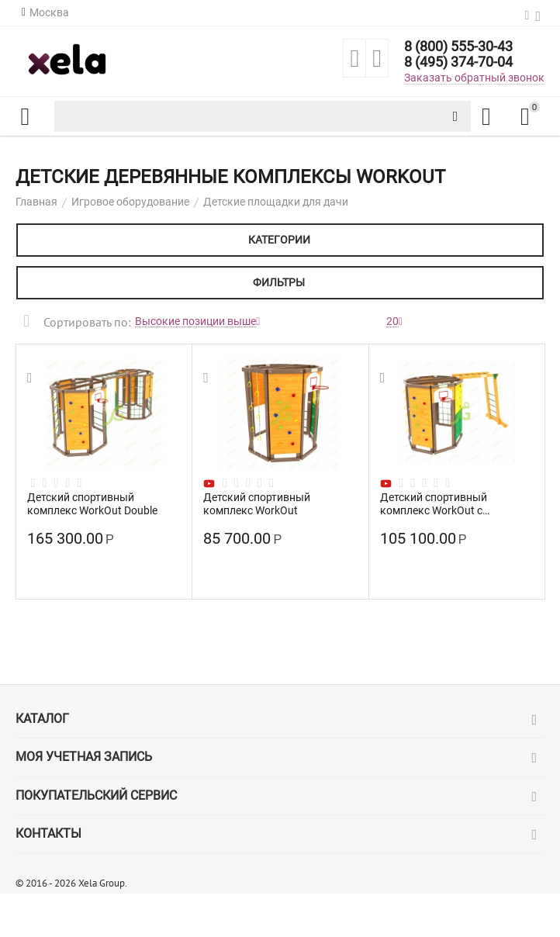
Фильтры (279, 282)
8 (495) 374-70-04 (458, 62)
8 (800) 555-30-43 (458, 47)
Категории (279, 240)
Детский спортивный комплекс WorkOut (257, 503)
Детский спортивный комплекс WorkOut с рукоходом (434, 503)
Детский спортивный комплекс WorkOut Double (92, 503)
